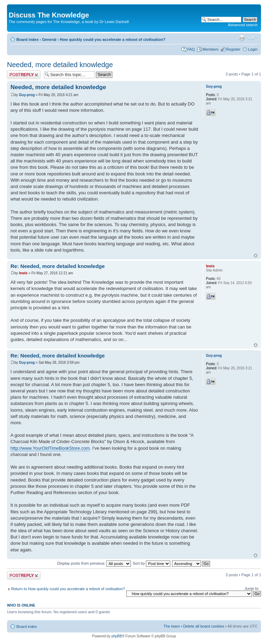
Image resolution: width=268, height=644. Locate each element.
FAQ (191, 49)
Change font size (252, 38)
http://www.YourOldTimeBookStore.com (50, 448)
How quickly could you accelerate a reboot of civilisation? (113, 39)
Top (256, 256)
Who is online (21, 605)
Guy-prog (27, 95)
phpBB (117, 636)
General (49, 39)
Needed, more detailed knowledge (60, 65)
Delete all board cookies (204, 626)
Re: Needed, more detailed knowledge (58, 266)
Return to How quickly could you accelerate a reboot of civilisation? (68, 589)
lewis (23, 273)
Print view (242, 38)
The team (172, 626)
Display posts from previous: (94, 563)
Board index (28, 39)
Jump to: (252, 588)
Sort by (151, 563)
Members (210, 49)
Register (233, 49)
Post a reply (24, 75)
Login (253, 49)
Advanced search (243, 25)
